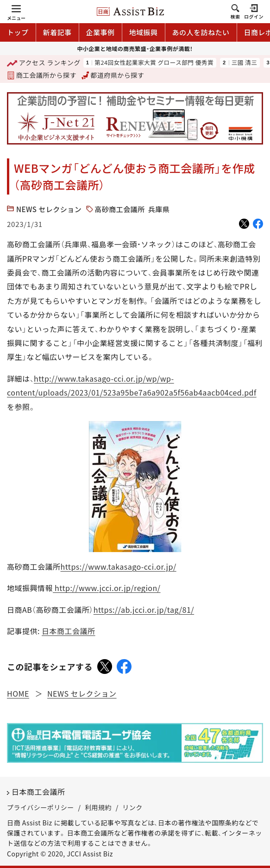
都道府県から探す (113, 75)
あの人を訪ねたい (201, 32)
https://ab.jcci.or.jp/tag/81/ (144, 610)
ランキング (44, 63)
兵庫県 (159, 209)
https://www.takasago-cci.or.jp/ (119, 566)
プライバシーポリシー (41, 807)
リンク (132, 807)
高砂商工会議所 (120, 209)
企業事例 (100, 32)
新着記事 (57, 32)
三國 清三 (245, 63)
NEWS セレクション (49, 209)
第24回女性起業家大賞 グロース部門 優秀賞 (154, 63)
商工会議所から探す (42, 75)
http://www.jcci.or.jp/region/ (107, 588)
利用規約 (98, 807)
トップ (18, 32)
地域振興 (144, 32)
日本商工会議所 (69, 631)
